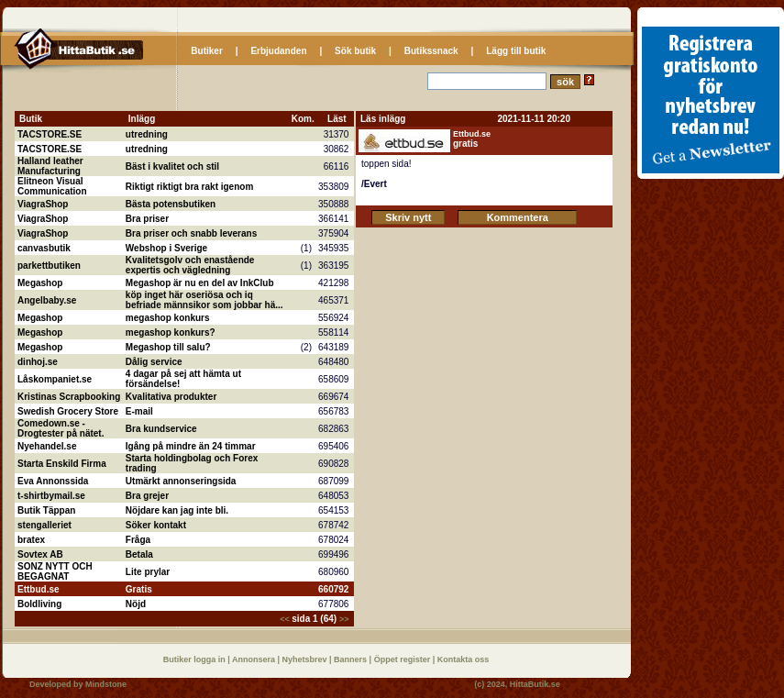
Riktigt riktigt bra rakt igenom (189, 187)
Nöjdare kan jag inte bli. (177, 510)
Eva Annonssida (53, 481)
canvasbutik (44, 248)
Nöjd (136, 604)
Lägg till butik (516, 51)
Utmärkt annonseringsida (181, 481)
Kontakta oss (464, 659)
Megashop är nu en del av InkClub (200, 283)
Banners (352, 659)
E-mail (139, 411)
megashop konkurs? (171, 332)
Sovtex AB (40, 554)
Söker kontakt (156, 525)
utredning (147, 134)
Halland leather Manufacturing (50, 166)
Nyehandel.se (47, 446)
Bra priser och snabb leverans (191, 233)
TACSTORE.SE (50, 134)
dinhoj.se (38, 362)
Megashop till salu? (168, 347)
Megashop (40, 283)
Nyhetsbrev (306, 659)
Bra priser (147, 219)
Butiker (206, 51)
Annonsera (255, 659)
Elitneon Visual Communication (52, 186)
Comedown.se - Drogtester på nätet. (61, 428)
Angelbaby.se (47, 300)
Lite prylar (148, 572)
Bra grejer (147, 496)
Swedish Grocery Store (68, 411)
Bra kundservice (161, 429)
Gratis (139, 589)
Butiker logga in (196, 659)
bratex (31, 540)
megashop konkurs (168, 318)
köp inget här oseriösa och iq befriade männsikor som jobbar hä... (204, 300)
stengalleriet (44, 525)
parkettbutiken (49, 266)
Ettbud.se (39, 589)
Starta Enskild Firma (62, 464)
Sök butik (355, 51)
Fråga (138, 540)
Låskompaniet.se (55, 379)
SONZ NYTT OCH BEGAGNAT (55, 571)
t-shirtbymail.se (51, 496)
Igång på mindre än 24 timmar (191, 446)
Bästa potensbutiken (171, 204)
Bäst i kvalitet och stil (172, 166)
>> (344, 619)
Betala (139, 554)
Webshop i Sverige (166, 248)
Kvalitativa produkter (171, 397)
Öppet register (403, 659)
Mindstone (106, 684)
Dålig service (154, 362)
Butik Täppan (46, 510)
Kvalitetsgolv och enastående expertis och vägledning (190, 265)
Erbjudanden (278, 51)
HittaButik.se (535, 684)
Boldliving (39, 604)
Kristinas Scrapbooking (69, 397)
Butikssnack (431, 51)
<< (286, 619)
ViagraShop (43, 204)
